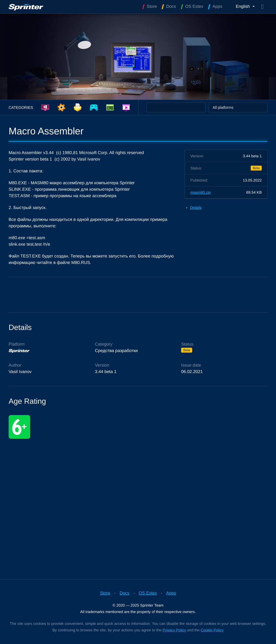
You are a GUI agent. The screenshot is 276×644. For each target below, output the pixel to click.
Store (105, 593)
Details (196, 207)
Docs (125, 593)
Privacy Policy (174, 630)
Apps (171, 593)
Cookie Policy (212, 630)
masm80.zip (200, 192)
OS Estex (148, 593)
